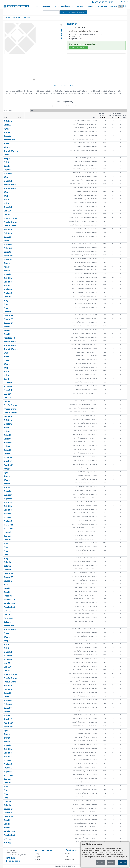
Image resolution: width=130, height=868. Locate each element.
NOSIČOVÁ (27, 18)
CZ (120, 6)
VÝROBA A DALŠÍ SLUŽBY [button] (64, 6)
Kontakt (114, 6)
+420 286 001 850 (102, 2)
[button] (34, 79)
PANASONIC (17, 18)
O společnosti (102, 6)
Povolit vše (122, 863)
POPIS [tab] (56, 86)
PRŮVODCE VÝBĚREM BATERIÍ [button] (77, 12)
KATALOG (7, 18)
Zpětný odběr (69, 860)
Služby (37, 854)
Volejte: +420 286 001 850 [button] (79, 47)
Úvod (38, 6)
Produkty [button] (47, 6)
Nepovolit (111, 863)
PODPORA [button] (80, 6)
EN (125, 6)
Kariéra (91, 6)
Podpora (38, 857)
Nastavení (100, 863)
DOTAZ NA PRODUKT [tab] (69, 86)
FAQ (66, 857)
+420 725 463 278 (13, 861)
